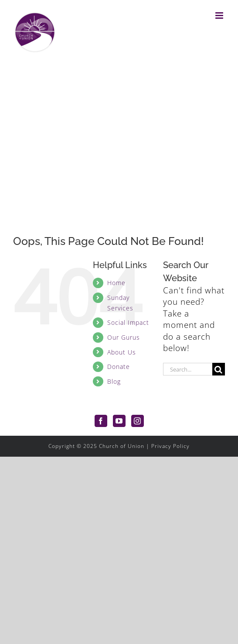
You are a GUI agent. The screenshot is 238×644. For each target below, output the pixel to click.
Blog (114, 381)
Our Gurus (124, 337)
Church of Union (122, 446)
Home (116, 283)
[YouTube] (119, 421)
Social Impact (128, 322)
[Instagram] (138, 421)
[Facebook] (101, 421)
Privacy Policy (170, 446)
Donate (119, 367)
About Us (122, 352)
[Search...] (188, 369)
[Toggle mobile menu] (220, 15)
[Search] (219, 369)
